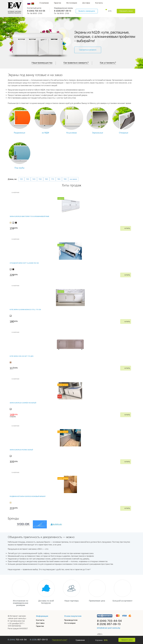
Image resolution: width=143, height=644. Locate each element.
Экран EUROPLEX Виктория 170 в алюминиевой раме (29, 216)
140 (34, 179)
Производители (71, 620)
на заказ (73, 179)
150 (40, 179)
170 (53, 179)
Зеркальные (98, 133)
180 (59, 179)
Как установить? (109, 63)
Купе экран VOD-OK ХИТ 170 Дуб (22, 356)
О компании (44, 3)
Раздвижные (19, 133)
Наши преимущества (41, 63)
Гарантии (58, 3)
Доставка (86, 3)
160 (46, 179)
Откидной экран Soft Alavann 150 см (24, 263)
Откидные (124, 133)
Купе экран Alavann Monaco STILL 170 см (25, 310)
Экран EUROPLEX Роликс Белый (21, 450)
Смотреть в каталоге (88, 50)
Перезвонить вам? (60, 640)
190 (65, 179)
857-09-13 (39, 640)
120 (21, 179)
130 (28, 179)
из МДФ (45, 133)
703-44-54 (17, 640)
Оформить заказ (126, 11)
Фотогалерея (72, 3)
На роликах (71, 133)
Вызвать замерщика (87, 11)
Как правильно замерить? (76, 63)
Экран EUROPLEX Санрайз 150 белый (23, 403)
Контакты (99, 3)
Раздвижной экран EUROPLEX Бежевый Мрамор (28, 496)
